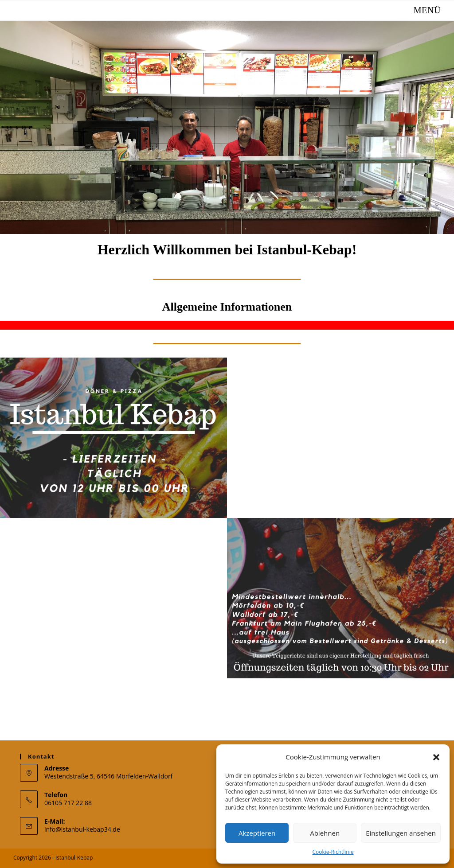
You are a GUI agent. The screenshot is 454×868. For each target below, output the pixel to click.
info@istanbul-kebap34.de (82, 829)
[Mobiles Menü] (420, 10)
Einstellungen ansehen (401, 833)
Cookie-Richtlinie (333, 852)
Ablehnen (325, 833)
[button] (436, 757)
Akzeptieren (257, 833)
